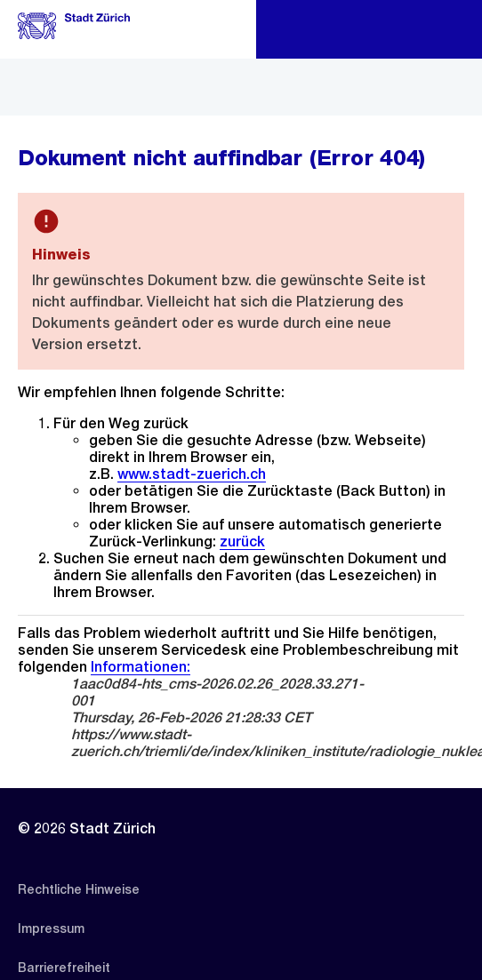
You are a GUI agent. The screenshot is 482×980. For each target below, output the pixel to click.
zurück (242, 542)
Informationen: (141, 667)
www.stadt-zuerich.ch (192, 474)
